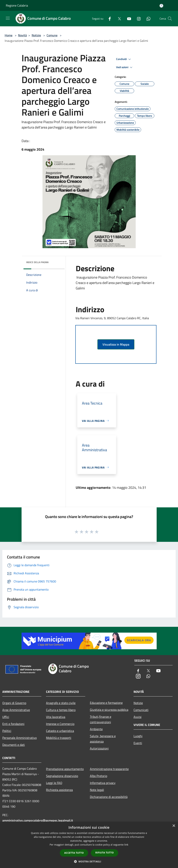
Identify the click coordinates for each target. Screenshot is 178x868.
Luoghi (138, 736)
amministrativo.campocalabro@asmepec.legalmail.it (38, 820)
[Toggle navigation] (8, 18)
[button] (89, 861)
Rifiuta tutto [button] (105, 853)
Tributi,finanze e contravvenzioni (101, 719)
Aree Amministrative (16, 710)
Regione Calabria (17, 5)
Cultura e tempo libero (61, 710)
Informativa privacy (103, 783)
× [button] (174, 826)
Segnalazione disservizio (62, 776)
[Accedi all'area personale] (161, 6)
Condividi (124, 59)
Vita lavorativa (56, 717)
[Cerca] (170, 19)
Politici (7, 731)
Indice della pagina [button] (37, 262)
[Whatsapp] (147, 18)
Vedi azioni (125, 67)
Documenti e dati (14, 745)
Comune (52, 35)
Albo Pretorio (99, 776)
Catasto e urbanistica (60, 731)
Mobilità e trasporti (59, 738)
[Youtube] (128, 18)
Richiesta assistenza (59, 790)
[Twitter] (118, 18)
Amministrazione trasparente (109, 769)
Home (9, 35)
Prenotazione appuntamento (65, 769)
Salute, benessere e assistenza (103, 739)
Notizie (36, 35)
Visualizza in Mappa (116, 344)
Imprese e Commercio (60, 724)
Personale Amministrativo (20, 738)
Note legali (97, 790)
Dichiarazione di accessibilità (109, 797)
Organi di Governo (14, 703)
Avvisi (138, 717)
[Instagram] (137, 18)
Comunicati (141, 710)
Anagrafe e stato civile (61, 703)
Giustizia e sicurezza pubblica (109, 710)
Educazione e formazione (106, 703)
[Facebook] (108, 18)
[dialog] (89, 845)
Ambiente (96, 729)
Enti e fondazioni (13, 724)
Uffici (6, 717)
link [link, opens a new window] (126, 845)
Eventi (138, 743)
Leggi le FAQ (54, 783)
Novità (22, 35)
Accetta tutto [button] (74, 853)
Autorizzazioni (99, 748)
